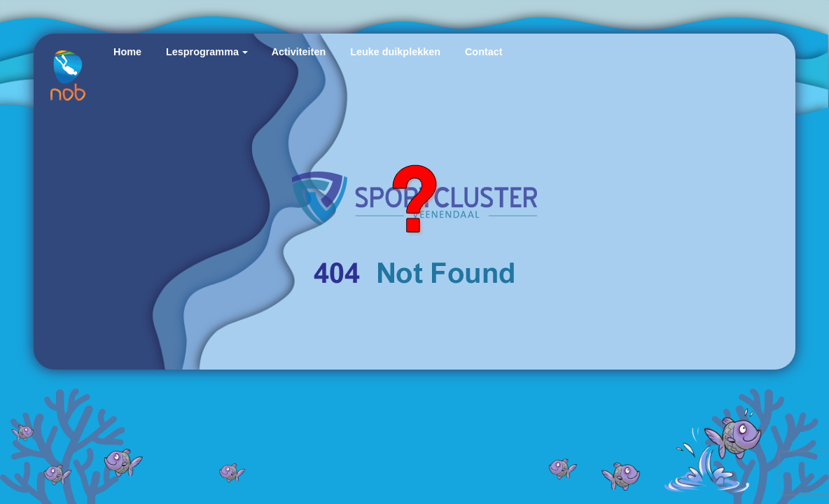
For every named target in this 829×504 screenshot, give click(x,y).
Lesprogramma (202, 52)
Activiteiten (299, 52)
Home (127, 52)
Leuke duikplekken (395, 52)
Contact (484, 52)
